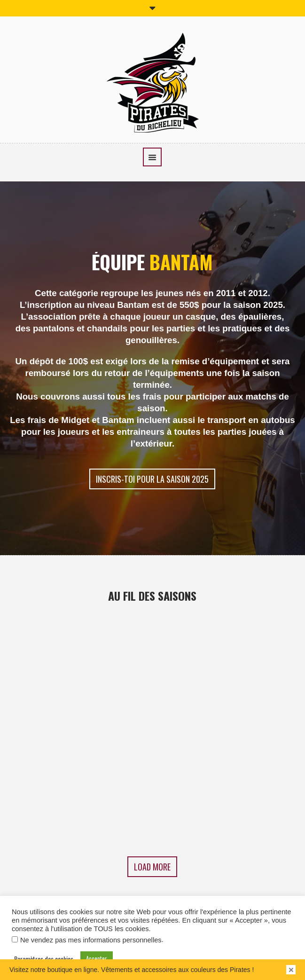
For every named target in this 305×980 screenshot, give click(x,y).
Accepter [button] (97, 958)
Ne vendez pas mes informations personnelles (91, 940)
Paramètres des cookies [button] (44, 959)
